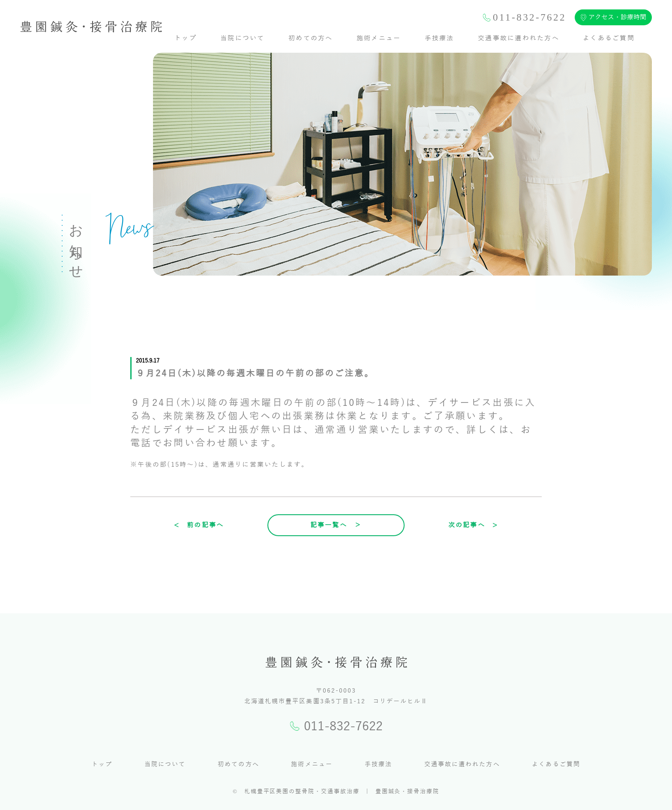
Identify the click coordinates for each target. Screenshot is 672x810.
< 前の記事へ (199, 525)
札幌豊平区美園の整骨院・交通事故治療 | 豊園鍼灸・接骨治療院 (342, 792)
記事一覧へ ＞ (336, 525)
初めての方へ (311, 38)
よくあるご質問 (609, 38)
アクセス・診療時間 (613, 17)
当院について (243, 38)
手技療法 (439, 38)
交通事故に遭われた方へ (519, 38)
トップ (186, 38)
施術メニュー (379, 38)
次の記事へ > (473, 525)
